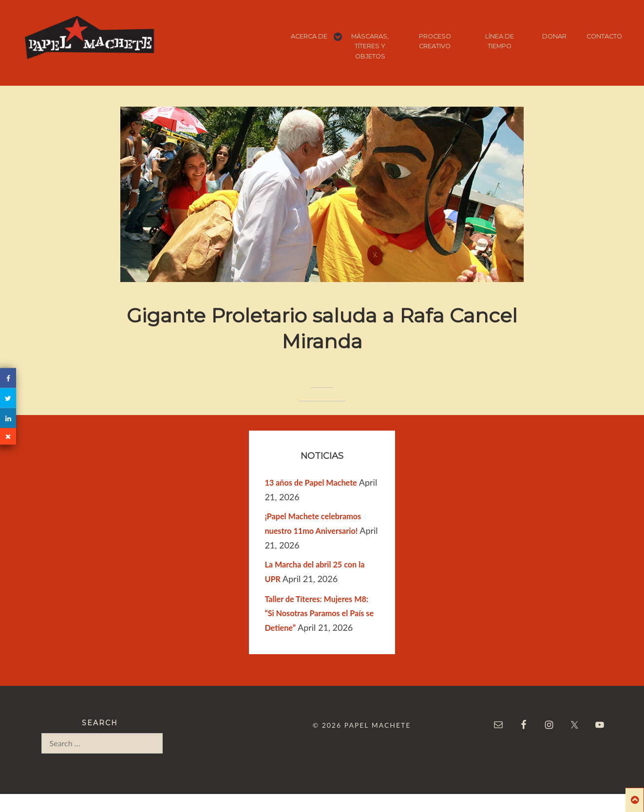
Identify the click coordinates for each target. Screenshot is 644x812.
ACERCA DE (309, 36)
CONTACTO (604, 36)
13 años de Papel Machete (311, 482)
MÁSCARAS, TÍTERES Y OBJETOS (370, 46)
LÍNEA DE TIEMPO (500, 41)
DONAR (554, 36)
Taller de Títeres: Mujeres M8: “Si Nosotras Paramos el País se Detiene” (319, 614)
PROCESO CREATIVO (435, 41)
